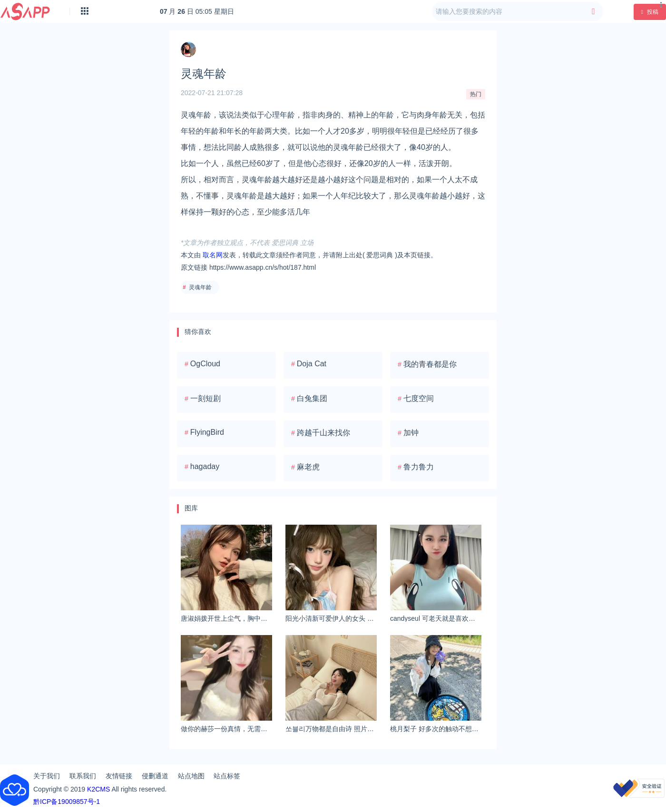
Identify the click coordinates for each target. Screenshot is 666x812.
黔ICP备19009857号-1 (67, 802)
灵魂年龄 (200, 287)
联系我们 (83, 776)
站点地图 (191, 776)
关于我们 (47, 776)
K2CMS (98, 789)
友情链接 (119, 776)
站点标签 (227, 776)
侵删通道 (155, 776)
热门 (476, 94)
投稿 (650, 12)
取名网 (213, 255)
